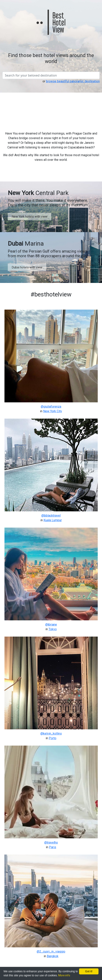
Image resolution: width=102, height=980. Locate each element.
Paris (53, 847)
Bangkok (53, 956)
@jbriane (51, 625)
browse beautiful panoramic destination (73, 81)
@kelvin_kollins (51, 734)
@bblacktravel (51, 516)
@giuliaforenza (51, 407)
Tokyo (53, 629)
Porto (53, 738)
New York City (53, 411)
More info (64, 975)
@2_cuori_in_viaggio (51, 951)
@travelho (51, 842)
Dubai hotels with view (27, 267)
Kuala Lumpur (53, 520)
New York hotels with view (30, 217)
